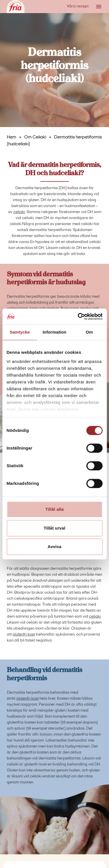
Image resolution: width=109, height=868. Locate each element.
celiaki (19, 212)
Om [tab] (89, 332)
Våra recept (78, 6)
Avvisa (54, 547)
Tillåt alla (54, 509)
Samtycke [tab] (20, 332)
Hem (12, 137)
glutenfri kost (24, 635)
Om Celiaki (35, 137)
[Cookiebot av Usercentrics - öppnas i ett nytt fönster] (78, 316)
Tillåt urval (55, 528)
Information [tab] (55, 332)
